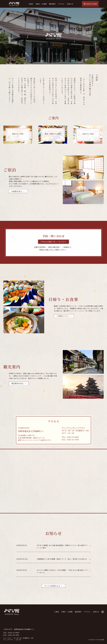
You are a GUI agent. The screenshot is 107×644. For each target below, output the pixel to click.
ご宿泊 (31, 4)
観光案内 (52, 4)
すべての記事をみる (52, 586)
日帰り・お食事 (41, 4)
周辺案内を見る (18, 383)
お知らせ (70, 4)
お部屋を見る (17, 191)
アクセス (61, 4)
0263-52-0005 (90, 4)
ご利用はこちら (63, 316)
